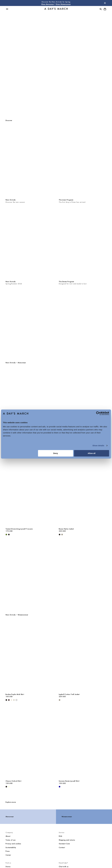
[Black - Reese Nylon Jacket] (60, 535)
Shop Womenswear (63, 4)
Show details (98, 446)
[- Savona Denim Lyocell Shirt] (60, 787)
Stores (8, 867)
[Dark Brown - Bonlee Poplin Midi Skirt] (9, 700)
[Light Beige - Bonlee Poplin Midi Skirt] (11, 700)
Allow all (92, 453)
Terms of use (11, 840)
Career (8, 855)
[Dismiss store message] (105, 3)
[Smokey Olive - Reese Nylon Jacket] (62, 535)
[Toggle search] (101, 9)
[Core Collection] (56, 575)
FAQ (60, 836)
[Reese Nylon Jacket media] (83, 490)
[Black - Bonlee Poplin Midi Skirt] (6, 700)
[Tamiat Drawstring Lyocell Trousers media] (29, 490)
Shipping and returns (67, 840)
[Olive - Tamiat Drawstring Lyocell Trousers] (6, 535)
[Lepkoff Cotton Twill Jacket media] (83, 656)
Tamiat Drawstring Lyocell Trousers (19, 529)
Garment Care (64, 844)
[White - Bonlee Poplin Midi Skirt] (16, 700)
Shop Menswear (48, 4)
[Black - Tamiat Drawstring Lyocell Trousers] (9, 535)
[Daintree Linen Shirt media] (83, 404)
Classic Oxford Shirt (13, 781)
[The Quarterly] (56, 322)
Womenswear (56, 69)
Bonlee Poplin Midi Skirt (15, 694)
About (8, 836)
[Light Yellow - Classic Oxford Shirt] (9, 787)
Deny (56, 453)
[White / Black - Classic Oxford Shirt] (6, 787)
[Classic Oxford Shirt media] (29, 743)
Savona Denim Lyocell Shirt (69, 781)
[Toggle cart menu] (105, 9)
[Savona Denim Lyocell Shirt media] (83, 743)
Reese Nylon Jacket (66, 529)
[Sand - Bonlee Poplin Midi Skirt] (14, 700)
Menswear (56, 57)
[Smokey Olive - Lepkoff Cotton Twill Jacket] (60, 700)
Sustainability (11, 847)
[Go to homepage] (56, 9)
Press (8, 851)
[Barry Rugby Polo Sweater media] (29, 404)
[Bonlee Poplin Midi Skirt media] (29, 656)
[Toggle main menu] (7, 9)
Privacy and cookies (13, 844)
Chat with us (64, 867)
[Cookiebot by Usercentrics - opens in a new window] (98, 413)
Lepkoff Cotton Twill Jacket (69, 694)
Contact (62, 847)
